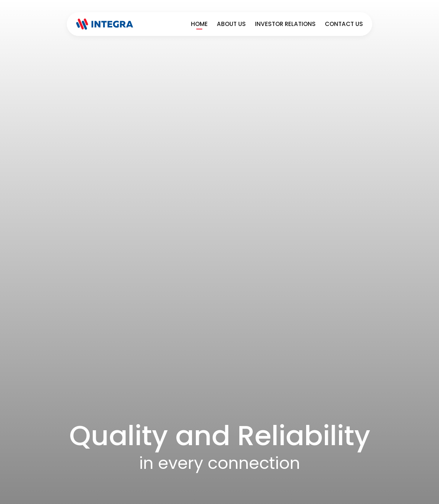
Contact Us (344, 24)
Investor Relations (285, 24)
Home (199, 24)
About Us (231, 24)
